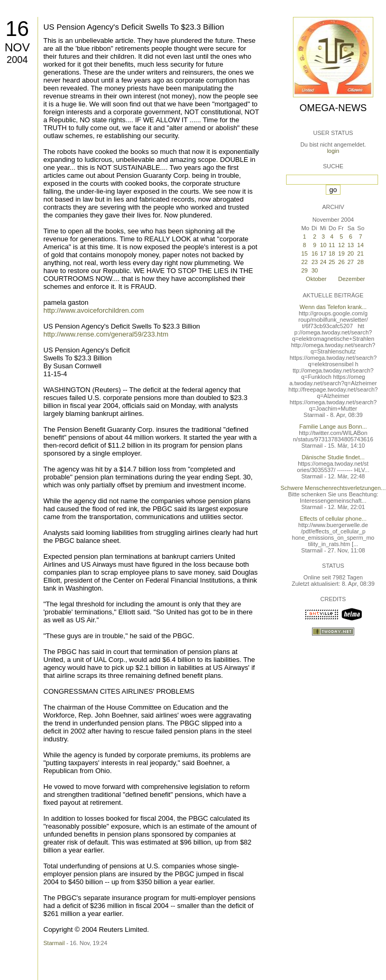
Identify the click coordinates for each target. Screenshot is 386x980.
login (333, 151)
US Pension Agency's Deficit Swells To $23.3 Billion (134, 27)
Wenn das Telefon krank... (333, 307)
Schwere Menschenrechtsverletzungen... (333, 488)
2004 (17, 60)
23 (315, 262)
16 (17, 29)
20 (351, 253)
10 (323, 245)
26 (342, 262)
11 (332, 245)
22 (305, 262)
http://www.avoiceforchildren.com (94, 310)
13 (351, 245)
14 (361, 245)
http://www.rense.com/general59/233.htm (106, 334)
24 (323, 262)
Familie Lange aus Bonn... (333, 427)
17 (323, 253)
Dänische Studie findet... (333, 457)
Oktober (316, 279)
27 (351, 262)
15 (305, 253)
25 (332, 262)
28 (361, 262)
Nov (17, 47)
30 (315, 270)
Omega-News (333, 108)
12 (342, 245)
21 (361, 253)
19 (342, 253)
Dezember (352, 279)
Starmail (54, 943)
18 (332, 253)
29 (305, 270)
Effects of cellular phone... (333, 519)
